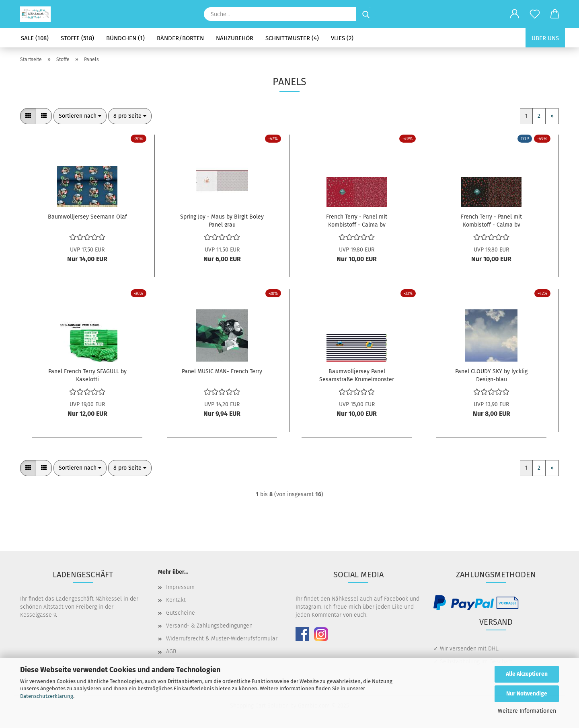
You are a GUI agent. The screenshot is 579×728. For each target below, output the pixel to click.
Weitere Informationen (527, 711)
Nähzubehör (235, 38)
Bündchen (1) (125, 38)
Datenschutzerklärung (47, 696)
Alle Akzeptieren (527, 674)
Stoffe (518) (77, 38)
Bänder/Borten (180, 38)
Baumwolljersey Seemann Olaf (87, 217)
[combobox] (80, 116)
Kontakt (176, 600)
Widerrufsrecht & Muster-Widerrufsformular (222, 639)
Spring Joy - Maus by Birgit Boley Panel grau (222, 220)
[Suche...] (366, 14)
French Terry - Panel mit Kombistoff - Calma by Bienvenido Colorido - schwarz (491, 220)
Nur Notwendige (527, 694)
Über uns (545, 38)
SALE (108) (35, 38)
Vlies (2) (342, 38)
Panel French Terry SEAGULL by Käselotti (87, 375)
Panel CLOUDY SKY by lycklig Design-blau (491, 375)
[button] (515, 14)
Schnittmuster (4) (292, 38)
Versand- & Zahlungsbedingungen (209, 626)
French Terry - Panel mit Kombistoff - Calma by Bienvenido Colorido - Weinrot (357, 220)
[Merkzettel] (535, 14)
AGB (171, 651)
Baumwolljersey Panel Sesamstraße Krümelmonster (357, 375)
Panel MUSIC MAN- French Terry (222, 371)
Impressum (180, 587)
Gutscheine (181, 613)
